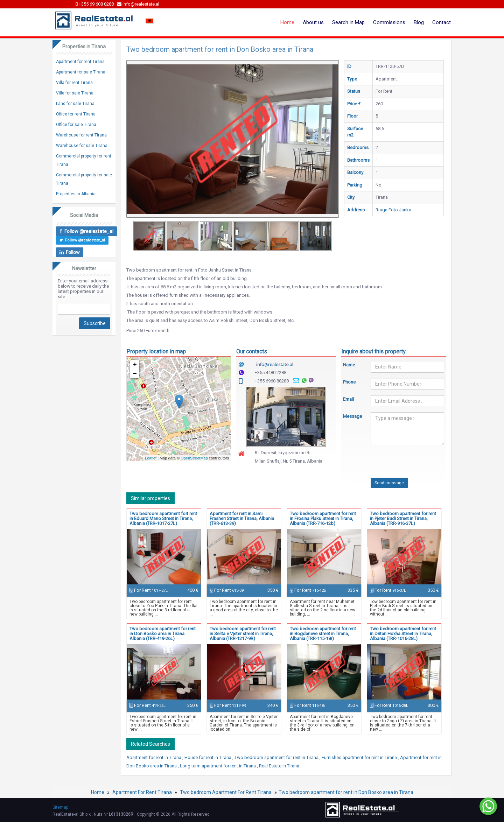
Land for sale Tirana (75, 104)
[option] (150, 236)
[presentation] (396, 464)
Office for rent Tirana (76, 114)
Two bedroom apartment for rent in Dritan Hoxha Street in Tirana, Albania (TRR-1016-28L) (403, 634)
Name (349, 365)
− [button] (135, 374)
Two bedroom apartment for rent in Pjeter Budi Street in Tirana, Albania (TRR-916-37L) (403, 518)
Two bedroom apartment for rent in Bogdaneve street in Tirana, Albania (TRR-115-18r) (323, 634)
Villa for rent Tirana (74, 83)
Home (287, 22)
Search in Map (348, 22)
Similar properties (150, 498)
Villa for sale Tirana (75, 93)
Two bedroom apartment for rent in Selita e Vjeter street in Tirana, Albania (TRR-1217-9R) (243, 634)
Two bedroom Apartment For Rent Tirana (226, 792)
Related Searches (150, 744)
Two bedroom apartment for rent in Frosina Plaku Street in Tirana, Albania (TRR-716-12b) (323, 518)
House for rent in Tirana (208, 757)
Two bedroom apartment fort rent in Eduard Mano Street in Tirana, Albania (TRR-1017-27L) (163, 518)
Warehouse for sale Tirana (82, 146)
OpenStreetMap (194, 458)
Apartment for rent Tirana (80, 62)
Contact (442, 22)
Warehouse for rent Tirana (81, 135)
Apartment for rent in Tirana (154, 757)
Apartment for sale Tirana (81, 72)
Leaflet (151, 458)
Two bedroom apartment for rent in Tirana (277, 757)
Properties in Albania (76, 194)
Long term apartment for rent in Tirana (218, 766)
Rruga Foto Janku (393, 210)
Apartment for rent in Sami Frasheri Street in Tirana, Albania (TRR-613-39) (242, 518)
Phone (349, 382)
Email (348, 399)
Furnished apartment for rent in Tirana (360, 757)
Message (352, 416)
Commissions (389, 22)
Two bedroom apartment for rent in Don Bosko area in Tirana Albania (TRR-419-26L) (163, 634)
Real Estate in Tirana (279, 766)
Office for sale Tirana (76, 125)
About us (313, 22)
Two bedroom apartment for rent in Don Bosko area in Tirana (346, 792)
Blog (419, 22)
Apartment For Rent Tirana (142, 792)
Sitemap (60, 807)
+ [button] (135, 365)
